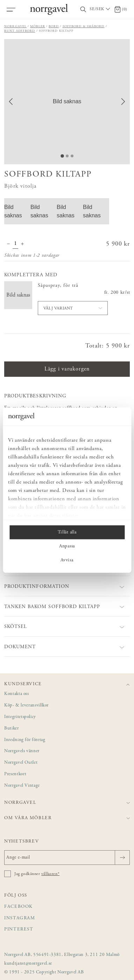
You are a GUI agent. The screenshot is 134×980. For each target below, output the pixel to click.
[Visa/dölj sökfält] (83, 10)
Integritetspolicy (20, 717)
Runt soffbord (20, 31)
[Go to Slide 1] (62, 156)
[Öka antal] (22, 245)
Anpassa (67, 546)
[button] (67, 102)
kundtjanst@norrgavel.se (28, 964)
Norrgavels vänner (22, 751)
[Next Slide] (123, 102)
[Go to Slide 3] (72, 156)
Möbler (38, 26)
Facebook (19, 907)
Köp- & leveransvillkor (26, 706)
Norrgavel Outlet (21, 763)
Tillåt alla (67, 532)
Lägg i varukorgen (67, 369)
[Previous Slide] (11, 102)
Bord (54, 26)
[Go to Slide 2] (67, 156)
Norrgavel (15, 26)
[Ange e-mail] (67, 858)
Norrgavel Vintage (22, 786)
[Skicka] (122, 858)
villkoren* (50, 874)
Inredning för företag (25, 740)
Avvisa (67, 560)
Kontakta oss (17, 694)
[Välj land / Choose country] (100, 9)
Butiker (12, 729)
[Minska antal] (8, 245)
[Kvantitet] (15, 245)
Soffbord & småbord (84, 26)
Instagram (20, 918)
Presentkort (15, 774)
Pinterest (19, 930)
